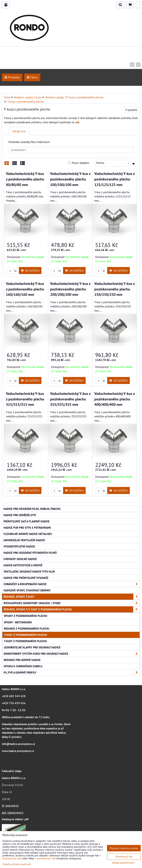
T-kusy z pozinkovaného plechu (25, 641)
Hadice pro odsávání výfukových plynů (30, 553)
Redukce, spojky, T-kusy (72, 597)
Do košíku (30, 271)
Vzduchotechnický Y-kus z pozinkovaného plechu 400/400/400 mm (114, 399)
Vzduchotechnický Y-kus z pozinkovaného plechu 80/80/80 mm (25, 179)
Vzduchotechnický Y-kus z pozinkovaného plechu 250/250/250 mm (114, 289)
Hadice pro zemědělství (20, 515)
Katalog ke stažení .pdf (15, 819)
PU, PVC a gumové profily (72, 672)
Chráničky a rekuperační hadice (72, 584)
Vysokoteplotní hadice (19, 546)
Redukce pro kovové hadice (22, 660)
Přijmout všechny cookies (124, 848)
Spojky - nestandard (18, 622)
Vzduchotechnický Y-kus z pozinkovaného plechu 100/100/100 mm (70, 179)
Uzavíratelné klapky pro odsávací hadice (32, 647)
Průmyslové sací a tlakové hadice (27, 521)
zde (77, 122)
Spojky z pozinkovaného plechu (26, 616)
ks (12, 271)
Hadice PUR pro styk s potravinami (27, 528)
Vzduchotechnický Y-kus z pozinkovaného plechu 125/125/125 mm (114, 179)
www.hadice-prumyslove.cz (18, 751)
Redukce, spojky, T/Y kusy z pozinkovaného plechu (72, 609)
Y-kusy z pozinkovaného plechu (25, 635)
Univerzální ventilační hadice (24, 540)
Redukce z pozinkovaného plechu (27, 628)
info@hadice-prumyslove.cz (18, 744)
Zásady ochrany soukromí (17, 864)
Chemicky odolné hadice (20, 559)
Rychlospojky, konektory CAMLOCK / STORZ (72, 603)
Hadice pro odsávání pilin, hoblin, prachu (32, 509)
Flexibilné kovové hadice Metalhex (28, 534)
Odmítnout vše (124, 856)
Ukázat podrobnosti (123, 863)
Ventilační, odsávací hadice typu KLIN (29, 571)
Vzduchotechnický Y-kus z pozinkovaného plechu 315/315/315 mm (25, 399)
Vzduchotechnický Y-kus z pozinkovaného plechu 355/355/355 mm (70, 399)
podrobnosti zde (12, 858)
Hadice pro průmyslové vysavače (26, 578)
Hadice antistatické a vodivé (23, 565)
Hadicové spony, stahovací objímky (27, 590)
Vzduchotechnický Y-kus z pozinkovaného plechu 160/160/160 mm (25, 289)
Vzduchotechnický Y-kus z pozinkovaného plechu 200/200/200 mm (70, 289)
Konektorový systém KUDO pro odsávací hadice (72, 654)
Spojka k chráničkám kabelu (23, 666)
